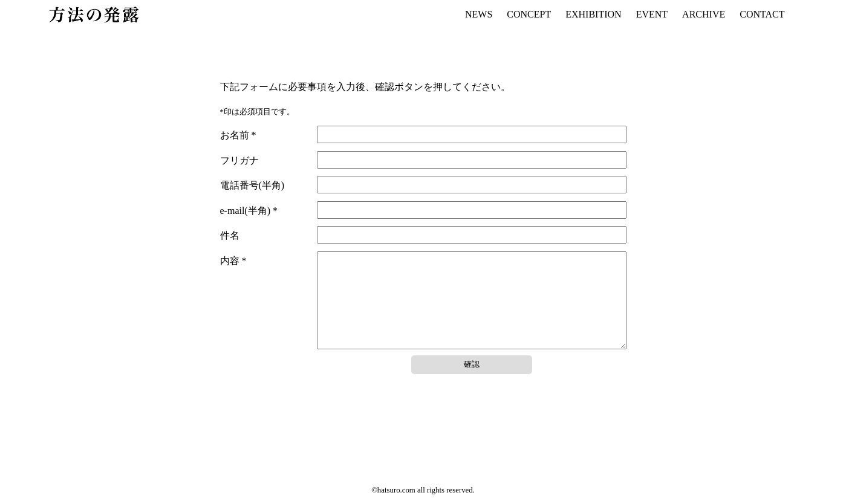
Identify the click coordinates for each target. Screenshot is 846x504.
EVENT (652, 14)
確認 (472, 382)
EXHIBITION (593, 14)
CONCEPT (529, 14)
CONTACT (762, 14)
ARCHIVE (704, 14)
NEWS (479, 14)
